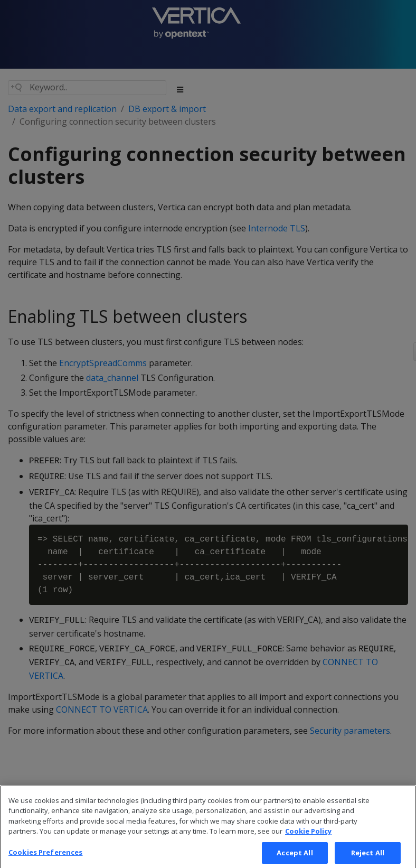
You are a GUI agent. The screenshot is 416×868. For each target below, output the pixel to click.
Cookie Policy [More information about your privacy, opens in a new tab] (308, 836)
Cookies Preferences (45, 857)
